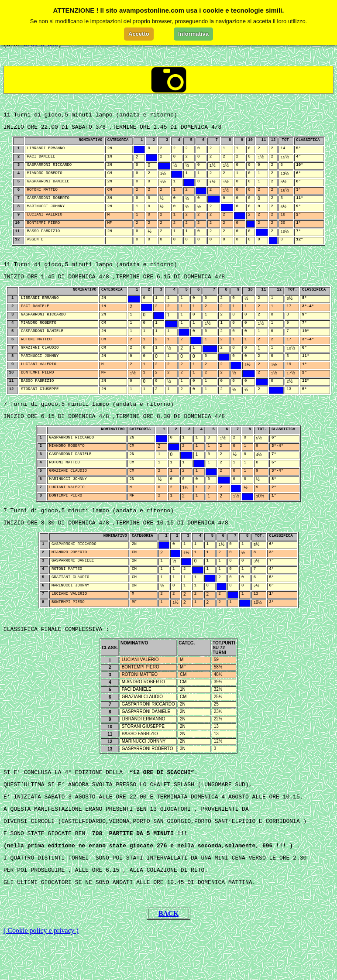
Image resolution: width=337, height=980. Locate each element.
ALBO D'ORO (41, 50)
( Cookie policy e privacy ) (41, 969)
